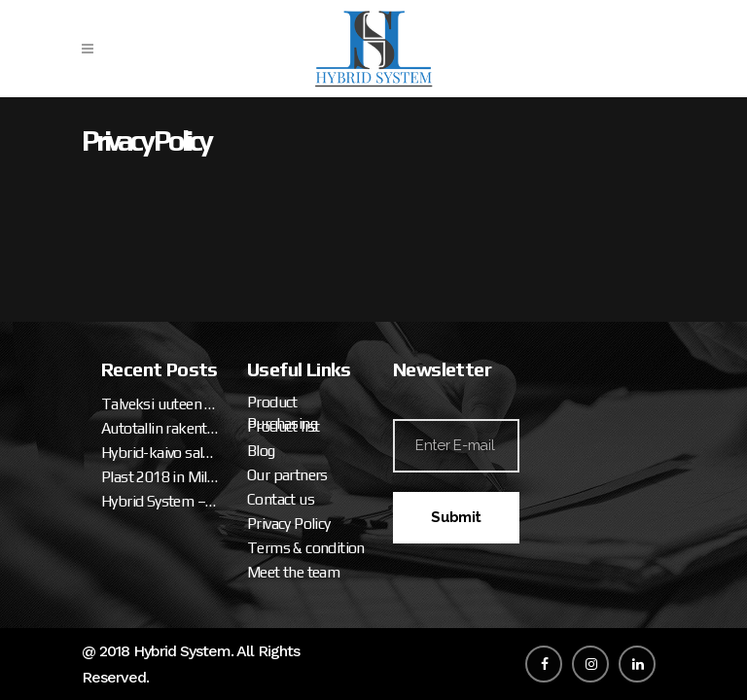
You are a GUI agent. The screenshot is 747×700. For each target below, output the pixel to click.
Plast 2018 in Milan (160, 477)
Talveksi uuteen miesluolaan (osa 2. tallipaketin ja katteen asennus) (160, 404)
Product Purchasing (282, 413)
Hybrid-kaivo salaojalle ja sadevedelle (160, 453)
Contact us (281, 499)
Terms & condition (306, 548)
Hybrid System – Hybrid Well (160, 501)
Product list (284, 426)
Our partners (287, 475)
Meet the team (293, 572)
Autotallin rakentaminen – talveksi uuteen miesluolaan (160, 428)
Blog (261, 451)
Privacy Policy (289, 524)
